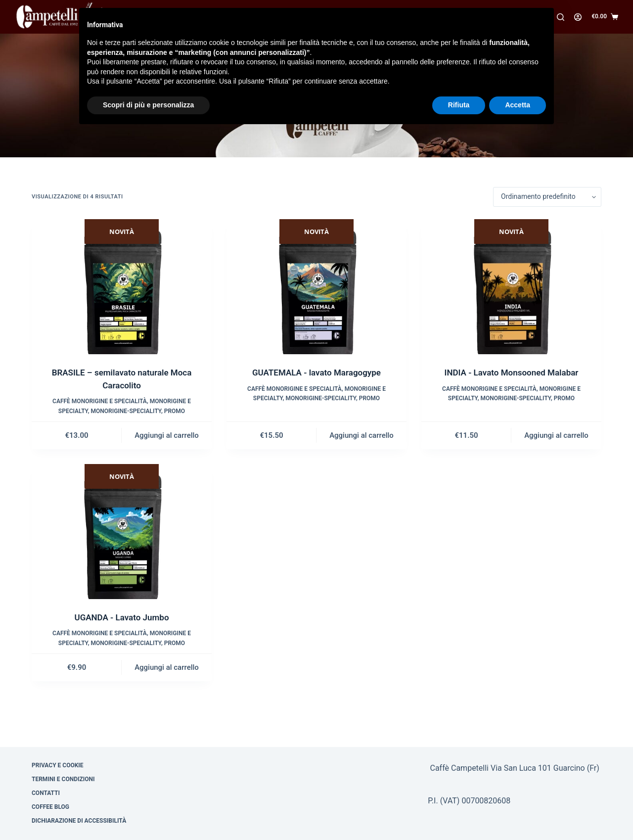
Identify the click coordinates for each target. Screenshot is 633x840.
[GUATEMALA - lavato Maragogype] (316, 287)
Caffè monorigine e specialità (100, 401)
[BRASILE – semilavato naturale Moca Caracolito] (122, 287)
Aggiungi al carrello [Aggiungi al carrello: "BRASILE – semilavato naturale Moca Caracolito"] (167, 435)
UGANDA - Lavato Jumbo (121, 617)
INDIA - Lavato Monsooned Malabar (512, 373)
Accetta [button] (518, 105)
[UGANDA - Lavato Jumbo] (122, 532)
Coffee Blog (50, 807)
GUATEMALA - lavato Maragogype (316, 373)
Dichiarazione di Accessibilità (79, 821)
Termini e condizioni (63, 779)
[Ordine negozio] (547, 197)
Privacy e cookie (58, 765)
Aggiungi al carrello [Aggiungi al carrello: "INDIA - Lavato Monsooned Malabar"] (556, 435)
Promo (175, 411)
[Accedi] (578, 17)
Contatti (46, 793)
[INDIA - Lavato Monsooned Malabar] (511, 287)
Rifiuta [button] (459, 105)
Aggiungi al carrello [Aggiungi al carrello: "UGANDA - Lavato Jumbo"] (167, 667)
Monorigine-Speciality (126, 411)
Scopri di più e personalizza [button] (148, 105)
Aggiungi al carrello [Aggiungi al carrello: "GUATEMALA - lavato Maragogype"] (362, 435)
